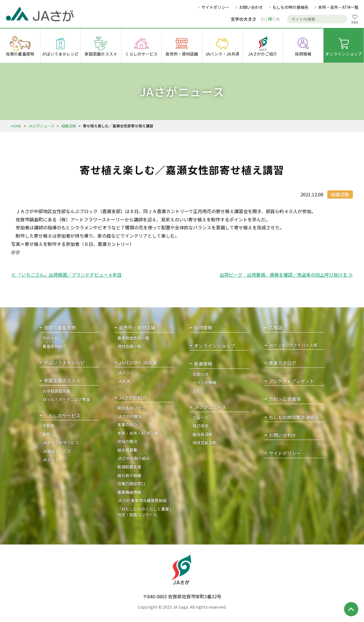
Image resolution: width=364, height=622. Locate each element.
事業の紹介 (127, 425)
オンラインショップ (214, 346)
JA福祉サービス (57, 451)
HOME (16, 126)
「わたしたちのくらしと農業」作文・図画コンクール (145, 512)
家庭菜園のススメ (62, 381)
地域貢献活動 (205, 442)
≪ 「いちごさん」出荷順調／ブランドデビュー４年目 (66, 275)
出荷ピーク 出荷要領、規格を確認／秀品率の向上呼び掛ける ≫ (286, 275)
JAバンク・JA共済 (138, 363)
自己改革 (201, 426)
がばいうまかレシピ (64, 363)
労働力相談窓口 (131, 484)
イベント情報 (205, 382)
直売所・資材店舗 (137, 328)
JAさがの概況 (130, 416)
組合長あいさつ (131, 408)
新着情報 (203, 364)
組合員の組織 (129, 475)
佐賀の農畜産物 (60, 328)
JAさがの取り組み (134, 458)
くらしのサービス (62, 416)
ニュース (200, 417)
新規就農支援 (129, 467)
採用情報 (203, 328)
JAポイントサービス (61, 442)
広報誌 (276, 328)
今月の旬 (50, 338)
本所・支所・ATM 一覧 (138, 433)
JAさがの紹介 (133, 398)
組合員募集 (127, 450)
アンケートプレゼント (292, 381)
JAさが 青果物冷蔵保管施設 (142, 500)
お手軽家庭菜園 (56, 391)
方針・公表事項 (285, 399)
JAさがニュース (41, 126)
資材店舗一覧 (129, 346)
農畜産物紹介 (54, 346)
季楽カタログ (283, 363)
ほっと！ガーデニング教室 (66, 399)
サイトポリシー (215, 7)
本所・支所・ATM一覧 (338, 7)
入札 (197, 391)
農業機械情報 (129, 492)
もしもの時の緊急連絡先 (294, 417)
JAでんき (51, 460)
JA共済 (124, 381)
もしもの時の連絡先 (291, 7)
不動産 (48, 426)
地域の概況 (127, 441)
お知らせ (201, 374)
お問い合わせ (251, 7)
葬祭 (46, 434)
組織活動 (69, 126)
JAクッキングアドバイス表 (293, 345)
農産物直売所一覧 (133, 338)
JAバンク (126, 373)
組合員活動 (203, 434)
